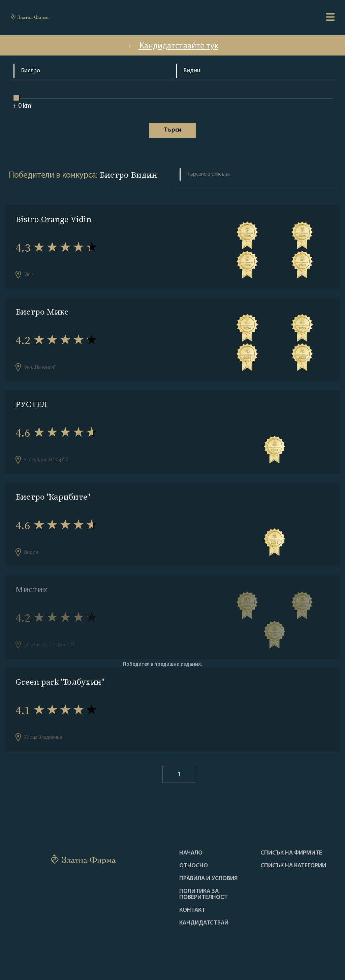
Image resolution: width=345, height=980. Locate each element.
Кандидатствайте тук (172, 46)
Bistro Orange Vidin (53, 219)
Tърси (172, 130)
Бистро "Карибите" (52, 497)
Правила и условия (209, 879)
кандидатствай (204, 923)
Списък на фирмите (291, 853)
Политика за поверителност (203, 895)
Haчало (191, 853)
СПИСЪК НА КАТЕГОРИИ (293, 866)
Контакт (192, 910)
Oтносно (194, 866)
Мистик (31, 589)
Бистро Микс (42, 312)
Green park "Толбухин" (59, 682)
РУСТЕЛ (31, 404)
